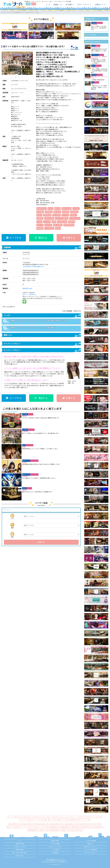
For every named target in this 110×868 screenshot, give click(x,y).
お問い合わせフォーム (54, 862)
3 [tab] (19, 77)
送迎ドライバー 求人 (64, 820)
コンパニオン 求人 (97, 817)
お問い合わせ (20, 856)
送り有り (39, 222)
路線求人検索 (20, 844)
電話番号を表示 (27, 288)
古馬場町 (25, 414)
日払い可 (50, 208)
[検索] (41, 510)
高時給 (54, 222)
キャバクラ (31, 430)
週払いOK (57, 208)
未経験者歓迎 (74, 212)
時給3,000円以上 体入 (58, 824)
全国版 (28, 4)
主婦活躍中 (40, 228)
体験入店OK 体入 (87, 827)
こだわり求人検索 (90, 841)
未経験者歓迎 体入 (33, 830)
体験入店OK (57, 212)
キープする (14, 238)
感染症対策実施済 (69, 225)
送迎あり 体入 (44, 830)
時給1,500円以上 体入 (29, 824)
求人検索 (69, 5)
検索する (41, 542)
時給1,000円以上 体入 (15, 824)
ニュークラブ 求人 (25, 820)
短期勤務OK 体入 (66, 827)
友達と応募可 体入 (77, 830)
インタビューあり (75, 218)
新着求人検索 (55, 841)
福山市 (93, 66)
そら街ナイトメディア (55, 847)
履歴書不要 (72, 222)
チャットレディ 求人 (84, 820)
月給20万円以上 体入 (85, 824)
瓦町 (24, 445)
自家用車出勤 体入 (55, 830)
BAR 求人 (74, 820)
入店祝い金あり (49, 218)
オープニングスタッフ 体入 (29, 827)
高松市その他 (26, 461)
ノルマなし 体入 (43, 827)
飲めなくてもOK (67, 208)
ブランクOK (47, 222)
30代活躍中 (66, 212)
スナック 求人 (23, 817)
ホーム (3, 13)
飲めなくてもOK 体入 (13, 827)
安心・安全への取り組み (20, 853)
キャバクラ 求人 (13, 817)
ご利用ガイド (99, 5)
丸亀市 (24, 488)
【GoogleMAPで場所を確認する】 (33, 267)
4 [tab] (22, 77)
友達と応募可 (57, 215)
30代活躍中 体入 (98, 827)
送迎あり (39, 215)
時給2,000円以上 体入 (43, 824)
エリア (12, 517)
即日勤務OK (40, 212)
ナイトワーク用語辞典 (90, 850)
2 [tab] (16, 77)
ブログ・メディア (83, 5)
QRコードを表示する (29, 294)
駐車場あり (73, 215)
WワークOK (65, 215)
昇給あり (58, 228)
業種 (12, 526)
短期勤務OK (49, 212)
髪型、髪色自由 (58, 225)
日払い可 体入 (97, 824)
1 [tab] (12, 77)
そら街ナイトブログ (20, 847)
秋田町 (93, 46)
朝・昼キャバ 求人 (51, 820)
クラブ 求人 (86, 817)
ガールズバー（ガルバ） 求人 (47, 817)
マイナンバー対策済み (62, 218)
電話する (41, 238)
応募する (69, 238)
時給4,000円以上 (42, 208)
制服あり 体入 (66, 830)
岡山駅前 (94, 75)
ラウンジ (98, 46)
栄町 (93, 82)
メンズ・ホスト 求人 (38, 820)
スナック (31, 414)
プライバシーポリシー (90, 853)
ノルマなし (76, 208)
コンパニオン (29, 445)
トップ (48, 5)
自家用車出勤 (47, 215)
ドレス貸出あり (49, 228)
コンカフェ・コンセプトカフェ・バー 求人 (69, 817)
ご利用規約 (55, 853)
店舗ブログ (90, 844)
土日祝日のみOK (62, 222)
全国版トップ (58, 5)
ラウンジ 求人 (32, 817)
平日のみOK (48, 225)
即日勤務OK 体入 (54, 827)
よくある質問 (55, 850)
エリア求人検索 (55, 844)
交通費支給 (40, 218)
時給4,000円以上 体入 (72, 824)
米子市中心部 (95, 55)
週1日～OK (40, 225)
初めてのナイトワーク (90, 847)
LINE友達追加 (20, 850)
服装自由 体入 (76, 827)
